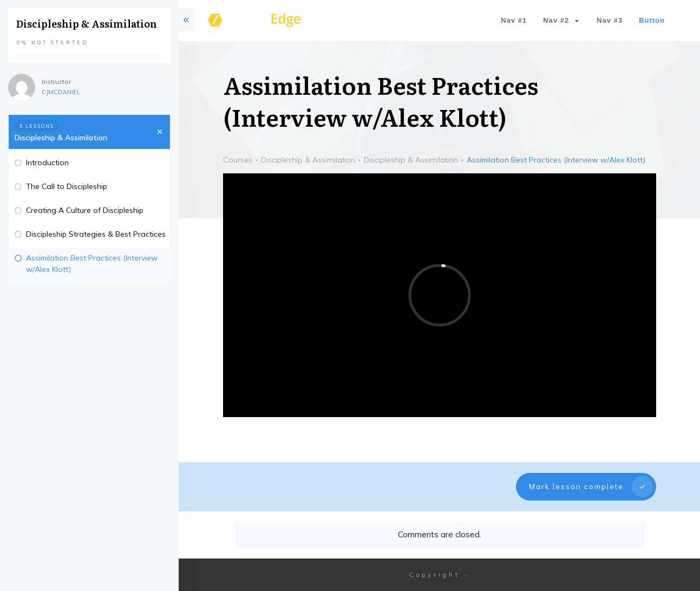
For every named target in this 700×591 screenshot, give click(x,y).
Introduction (47, 163)
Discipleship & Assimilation (61, 138)
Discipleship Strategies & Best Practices (96, 234)
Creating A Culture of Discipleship (85, 210)
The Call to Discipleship (67, 186)
